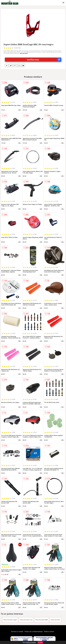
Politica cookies (49, 632)
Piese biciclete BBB (42, 620)
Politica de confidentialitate (34, 632)
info (20, 110)
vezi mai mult (24, 53)
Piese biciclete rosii (26, 620)
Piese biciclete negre (10, 620)
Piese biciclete (55, 620)
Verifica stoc (44, 60)
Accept (40, 642)
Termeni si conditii (17, 632)
